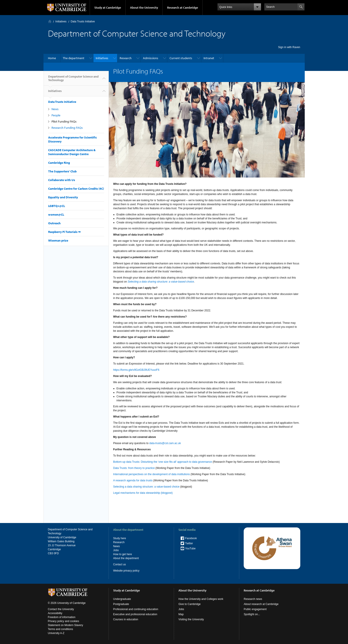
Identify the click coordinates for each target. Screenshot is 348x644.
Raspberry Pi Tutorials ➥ (64, 232)
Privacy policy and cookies (64, 621)
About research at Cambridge (261, 604)
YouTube (190, 548)
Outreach (54, 223)
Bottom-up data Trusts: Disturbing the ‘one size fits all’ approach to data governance (163, 462)
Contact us (120, 564)
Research (126, 58)
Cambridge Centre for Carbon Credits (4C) (76, 189)
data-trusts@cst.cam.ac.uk (165, 443)
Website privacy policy (126, 571)
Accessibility (55, 613)
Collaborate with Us (62, 180)
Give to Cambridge (190, 604)
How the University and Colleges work (201, 599)
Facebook (191, 538)
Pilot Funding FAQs (64, 121)
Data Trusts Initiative (83, 21)
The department (74, 58)
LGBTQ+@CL (57, 206)
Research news (253, 599)
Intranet (209, 58)
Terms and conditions (60, 629)
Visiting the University (191, 619)
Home (50, 21)
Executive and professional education (135, 614)
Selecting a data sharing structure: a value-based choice (146, 487)
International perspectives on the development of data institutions (152, 474)
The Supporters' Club (62, 171)
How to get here (123, 554)
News (55, 109)
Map (181, 614)
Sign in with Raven (289, 47)
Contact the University (61, 609)
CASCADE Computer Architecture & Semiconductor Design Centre (72, 152)
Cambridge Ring (59, 163)
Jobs (116, 550)
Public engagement (255, 609)
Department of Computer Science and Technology (73, 80)
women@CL (56, 215)
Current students (181, 58)
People (56, 115)
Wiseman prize (58, 240)
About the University (144, 8)
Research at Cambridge (183, 8)
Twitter (189, 543)
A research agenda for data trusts (133, 480)
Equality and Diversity (63, 197)
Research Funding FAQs (67, 128)
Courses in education (126, 619)
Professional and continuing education (136, 609)
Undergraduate (122, 599)
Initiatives (61, 21)
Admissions (151, 58)
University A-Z (56, 633)
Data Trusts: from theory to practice (134, 468)
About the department (126, 558)
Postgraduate (121, 604)
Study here (120, 538)
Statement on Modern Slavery (66, 625)
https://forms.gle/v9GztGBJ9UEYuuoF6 (136, 370)
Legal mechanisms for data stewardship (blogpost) (143, 493)
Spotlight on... (252, 614)
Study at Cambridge (108, 8)
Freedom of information (62, 617)
